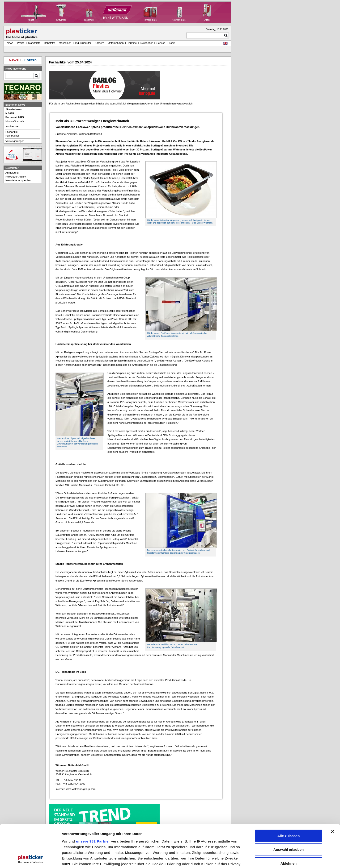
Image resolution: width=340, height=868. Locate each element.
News (9, 43)
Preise (21, 43)
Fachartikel (12, 132)
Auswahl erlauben (289, 809)
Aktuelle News (14, 109)
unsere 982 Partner (93, 801)
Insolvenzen (12, 126)
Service (161, 43)
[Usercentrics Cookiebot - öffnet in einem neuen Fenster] (31, 859)
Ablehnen (289, 823)
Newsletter (147, 43)
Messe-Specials (15, 121)
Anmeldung (12, 173)
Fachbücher (12, 136)
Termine (132, 43)
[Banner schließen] (333, 791)
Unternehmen (116, 43)
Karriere (100, 43)
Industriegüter (83, 43)
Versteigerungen (15, 141)
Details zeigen (251, 859)
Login (172, 43)
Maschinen (65, 43)
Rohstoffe (49, 43)
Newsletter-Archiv (16, 177)
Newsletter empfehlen (18, 180)
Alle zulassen (288, 795)
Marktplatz (34, 43)
